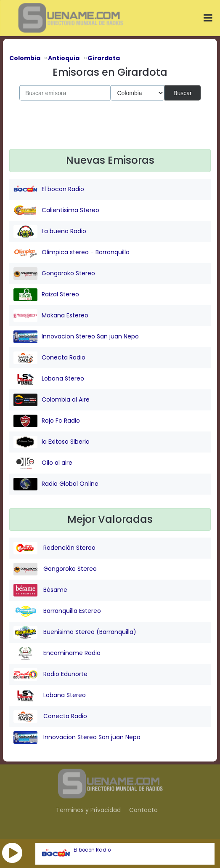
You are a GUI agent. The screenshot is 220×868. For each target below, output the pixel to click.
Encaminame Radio (57, 653)
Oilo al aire (43, 463)
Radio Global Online (56, 484)
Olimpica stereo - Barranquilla (72, 253)
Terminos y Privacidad (88, 810)
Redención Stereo (54, 548)
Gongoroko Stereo (54, 274)
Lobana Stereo (49, 379)
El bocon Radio (92, 850)
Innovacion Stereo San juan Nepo (76, 337)
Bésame (40, 590)
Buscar (183, 93)
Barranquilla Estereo (57, 611)
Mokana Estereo (51, 316)
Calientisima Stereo (56, 210)
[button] (12, 853)
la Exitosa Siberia (52, 442)
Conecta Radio (49, 358)
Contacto (143, 810)
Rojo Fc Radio (47, 421)
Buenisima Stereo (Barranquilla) (75, 632)
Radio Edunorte (50, 674)
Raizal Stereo (46, 295)
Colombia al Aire (52, 400)
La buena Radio (50, 232)
